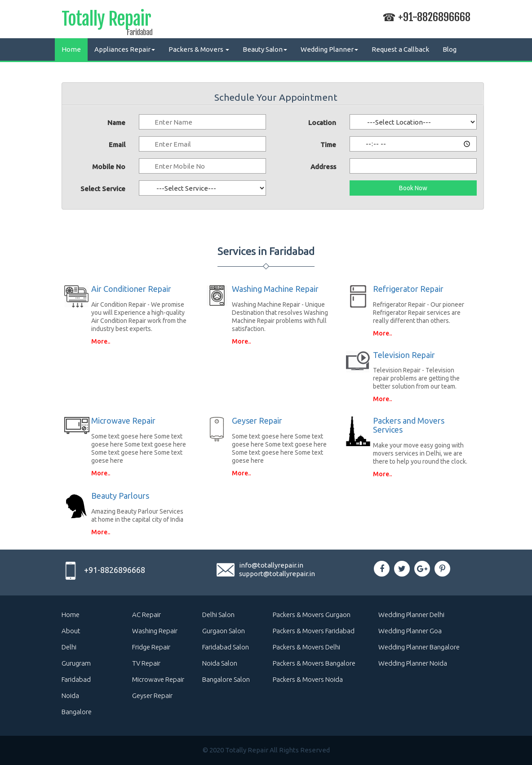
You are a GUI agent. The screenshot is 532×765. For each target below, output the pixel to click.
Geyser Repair (257, 421)
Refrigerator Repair (408, 289)
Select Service (103, 189)
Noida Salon (220, 663)
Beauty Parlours (120, 496)
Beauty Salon (265, 49)
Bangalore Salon (226, 679)
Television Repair (404, 355)
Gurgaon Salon (224, 631)
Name (116, 123)
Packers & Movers (199, 49)
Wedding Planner (329, 49)
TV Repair (146, 663)
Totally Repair (106, 21)
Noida (70, 696)
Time (328, 145)
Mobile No (109, 167)
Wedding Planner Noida (413, 663)
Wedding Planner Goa (410, 631)
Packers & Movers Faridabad (314, 631)
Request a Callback (400, 49)
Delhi (69, 647)
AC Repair (146, 615)
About (71, 631)
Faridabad (76, 679)
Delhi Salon (218, 615)
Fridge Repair (151, 647)
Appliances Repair (125, 49)
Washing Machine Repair (275, 289)
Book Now (413, 188)
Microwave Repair (123, 421)
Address (323, 167)
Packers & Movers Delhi (306, 647)
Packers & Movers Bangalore (314, 663)
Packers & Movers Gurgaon (312, 615)
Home (71, 49)
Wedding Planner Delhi (411, 615)
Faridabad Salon (226, 647)
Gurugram (76, 663)
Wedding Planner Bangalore (419, 647)
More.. (101, 341)
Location (322, 123)
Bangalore (77, 712)
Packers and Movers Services (409, 425)
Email (117, 145)
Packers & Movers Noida (308, 679)
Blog (450, 49)
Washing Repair (155, 631)
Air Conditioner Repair (131, 289)
